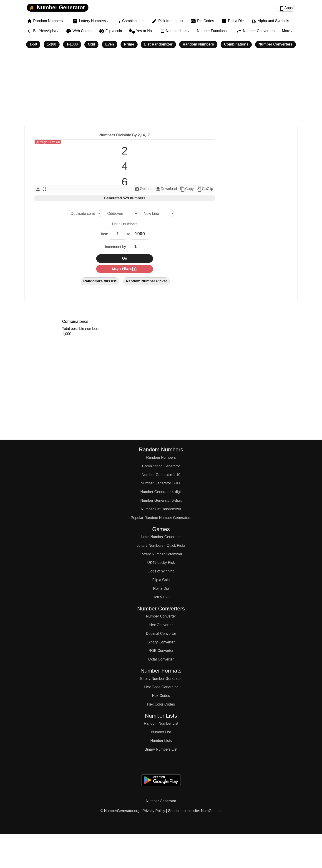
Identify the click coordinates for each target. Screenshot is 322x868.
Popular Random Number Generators (161, 518)
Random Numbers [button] (46, 21)
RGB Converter (161, 651)
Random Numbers (198, 44)
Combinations (130, 21)
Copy (187, 189)
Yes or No (141, 31)
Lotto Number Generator (161, 537)
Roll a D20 (161, 597)
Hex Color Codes (161, 704)
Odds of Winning (161, 571)
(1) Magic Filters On (48, 142)
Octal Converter (161, 659)
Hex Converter (161, 625)
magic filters (125, 269)
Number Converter (161, 616)
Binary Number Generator (161, 679)
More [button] (287, 31)
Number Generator (57, 8)
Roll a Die (232, 21)
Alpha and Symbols (270, 21)
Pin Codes (202, 21)
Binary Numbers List (161, 749)
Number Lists (161, 741)
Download (166, 189)
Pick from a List (167, 21)
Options (143, 189)
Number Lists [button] (174, 31)
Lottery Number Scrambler (161, 554)
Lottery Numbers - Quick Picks (161, 545)
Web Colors (79, 31)
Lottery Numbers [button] (90, 21)
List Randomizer (158, 44)
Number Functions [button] (213, 31)
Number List (161, 732)
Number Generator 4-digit (161, 492)
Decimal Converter (161, 634)
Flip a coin (111, 31)
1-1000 (72, 44)
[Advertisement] (161, 90)
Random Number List (161, 723)
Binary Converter (161, 642)
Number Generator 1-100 (161, 483)
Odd (91, 44)
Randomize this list (100, 281)
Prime (129, 44)
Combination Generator (161, 466)
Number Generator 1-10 (161, 475)
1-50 (33, 44)
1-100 (52, 44)
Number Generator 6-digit (161, 500)
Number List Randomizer (161, 509)
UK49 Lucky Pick (161, 563)
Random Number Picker (146, 281)
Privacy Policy (154, 811)
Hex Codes (161, 696)
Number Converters (255, 31)
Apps (286, 8)
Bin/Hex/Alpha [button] (43, 31)
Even (110, 44)
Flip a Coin (161, 580)
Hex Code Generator (161, 687)
